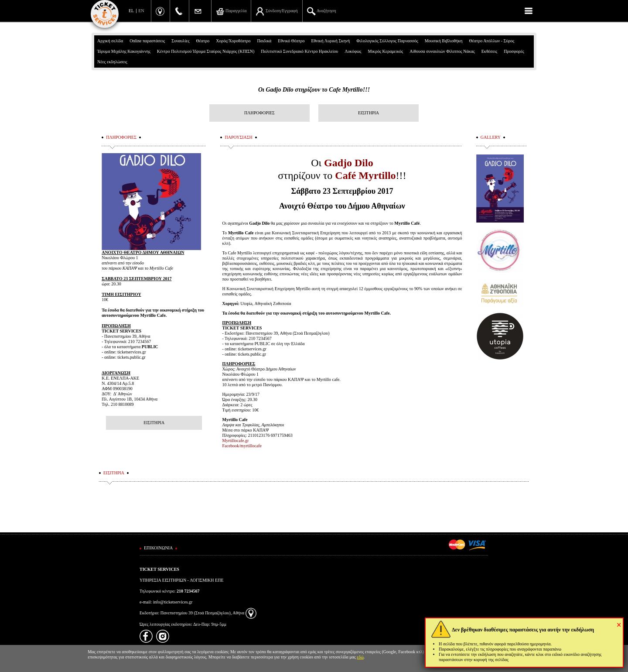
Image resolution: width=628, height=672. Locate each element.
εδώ (360, 657)
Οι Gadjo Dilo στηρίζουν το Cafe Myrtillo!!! (314, 90)
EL (131, 11)
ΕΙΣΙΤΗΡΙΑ (369, 113)
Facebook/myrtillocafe (242, 446)
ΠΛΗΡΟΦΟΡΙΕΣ (259, 113)
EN (141, 11)
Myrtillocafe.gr (235, 441)
